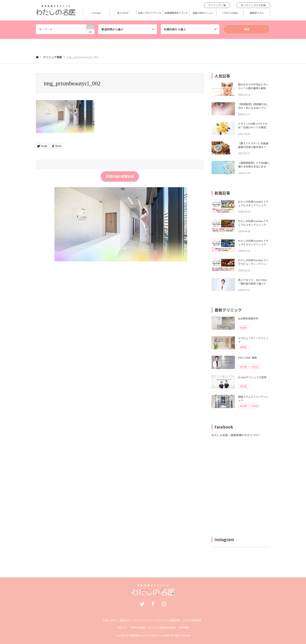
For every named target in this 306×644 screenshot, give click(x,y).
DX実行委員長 (137, 627)
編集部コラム (257, 13)
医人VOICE (123, 13)
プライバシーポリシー (144, 620)
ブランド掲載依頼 (192, 620)
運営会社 (124, 620)
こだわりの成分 (230, 13)
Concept (96, 13)
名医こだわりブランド (150, 13)
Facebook (153, 604)
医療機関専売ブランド (176, 13)
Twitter (142, 604)
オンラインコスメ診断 (253, 5)
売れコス (122, 627)
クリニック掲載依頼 (169, 620)
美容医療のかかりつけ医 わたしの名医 (149, 635)
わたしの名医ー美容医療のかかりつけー (236, 435)
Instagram (164, 604)
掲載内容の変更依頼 (120, 176)
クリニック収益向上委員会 (162, 627)
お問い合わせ (110, 620)
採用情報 (184, 627)
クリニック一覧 (217, 5)
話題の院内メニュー (203, 13)
